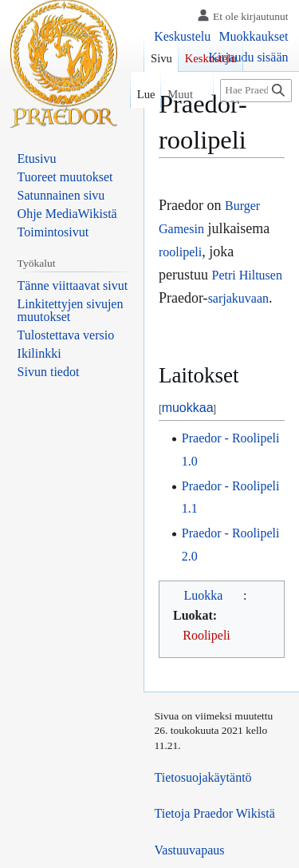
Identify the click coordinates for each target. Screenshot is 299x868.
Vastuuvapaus (190, 850)
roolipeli (180, 252)
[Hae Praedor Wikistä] (256, 91)
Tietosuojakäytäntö (203, 777)
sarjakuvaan (238, 298)
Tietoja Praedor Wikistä (215, 813)
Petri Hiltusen (247, 275)
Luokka (204, 595)
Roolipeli (207, 635)
